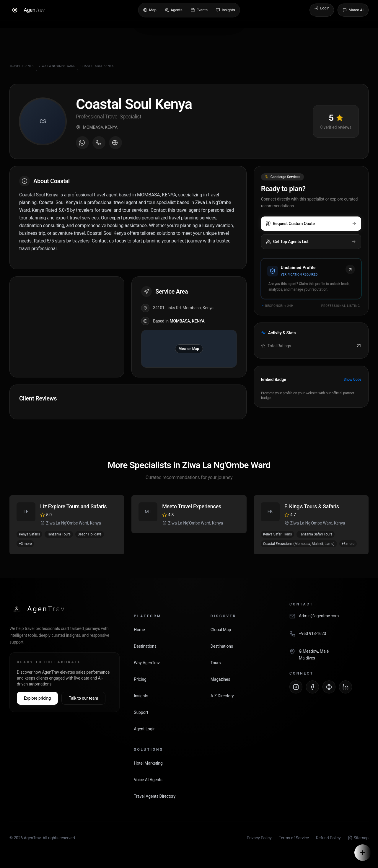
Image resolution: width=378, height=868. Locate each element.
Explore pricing (37, 698)
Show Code (352, 380)
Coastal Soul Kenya (97, 66)
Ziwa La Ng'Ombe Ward (57, 66)
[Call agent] (99, 143)
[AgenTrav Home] (37, 609)
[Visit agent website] (115, 143)
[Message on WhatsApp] (82, 143)
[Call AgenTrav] (329, 637)
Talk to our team (83, 698)
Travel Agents (22, 66)
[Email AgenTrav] (329, 619)
